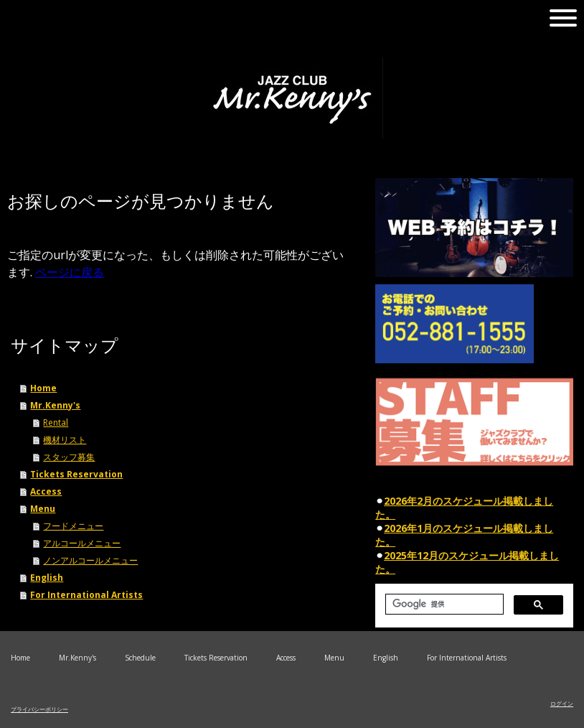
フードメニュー (73, 526)
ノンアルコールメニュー (90, 560)
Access (46, 491)
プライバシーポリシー (39, 709)
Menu (43, 509)
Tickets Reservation (76, 474)
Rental (56, 423)
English (47, 578)
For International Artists (86, 595)
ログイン (562, 703)
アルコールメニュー (82, 543)
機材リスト (65, 440)
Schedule (140, 658)
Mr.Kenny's (55, 405)
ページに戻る (70, 272)
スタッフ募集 (69, 457)
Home (43, 388)
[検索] (443, 604)
